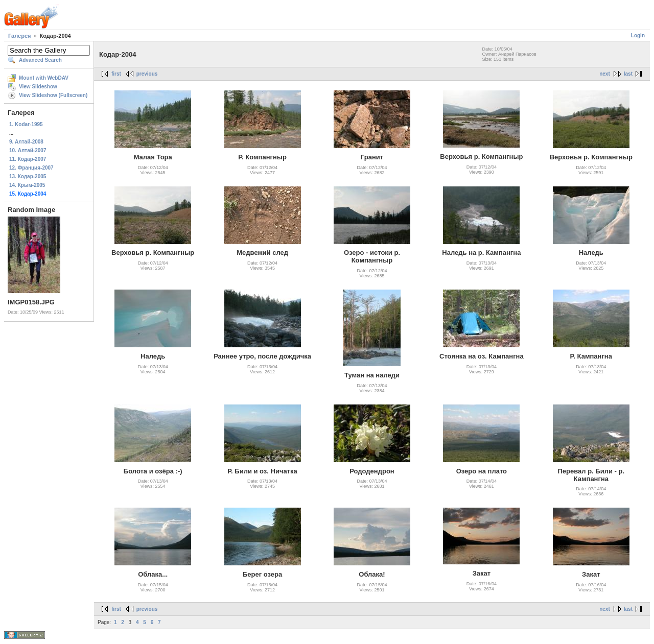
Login (638, 35)
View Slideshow (38, 87)
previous (147, 74)
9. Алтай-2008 (26, 142)
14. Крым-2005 (27, 185)
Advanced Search (40, 60)
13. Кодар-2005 (28, 176)
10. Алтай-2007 (28, 150)
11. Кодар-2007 (28, 159)
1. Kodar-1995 (26, 124)
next (605, 74)
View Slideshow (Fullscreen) (53, 95)
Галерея (19, 36)
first (116, 74)
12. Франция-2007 (31, 168)
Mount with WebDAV (44, 78)
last (628, 74)
